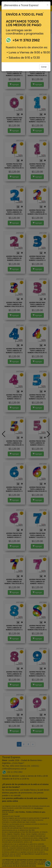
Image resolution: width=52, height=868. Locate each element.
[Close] (48, 5)
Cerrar (44, 67)
